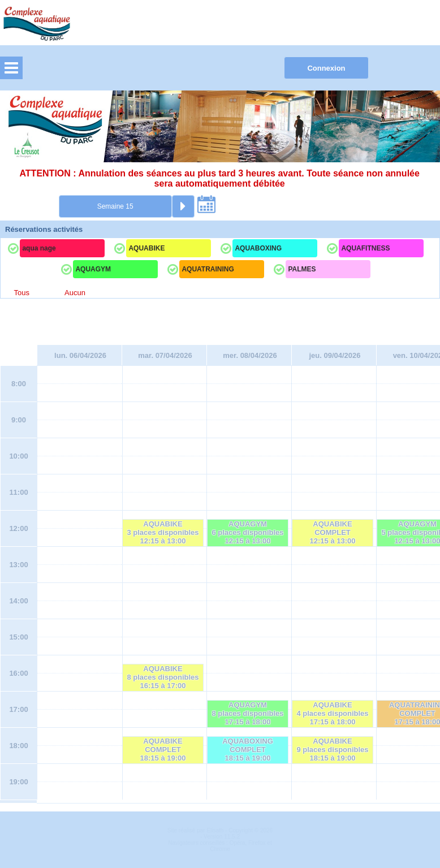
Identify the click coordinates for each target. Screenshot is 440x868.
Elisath (216, 830)
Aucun (75, 293)
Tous (22, 293)
